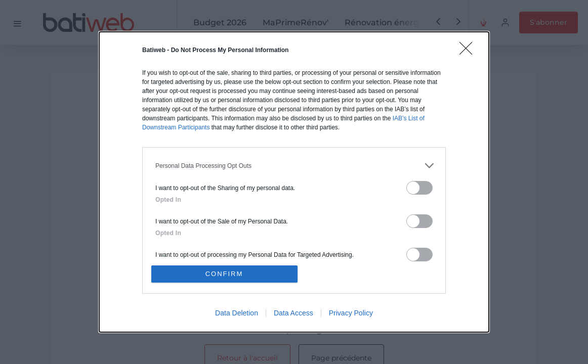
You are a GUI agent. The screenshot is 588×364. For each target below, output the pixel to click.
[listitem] (294, 166)
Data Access (293, 313)
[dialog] (294, 182)
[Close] (469, 52)
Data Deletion (237, 313)
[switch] (419, 188)
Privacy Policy (351, 313)
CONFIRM (224, 274)
